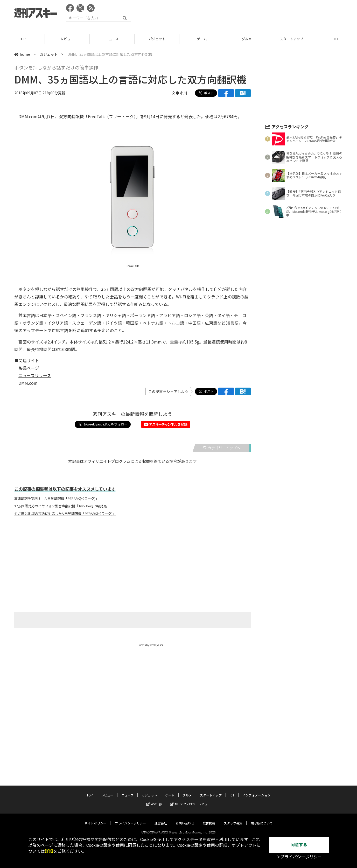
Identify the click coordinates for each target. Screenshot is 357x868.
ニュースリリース (35, 375)
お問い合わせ (185, 818)
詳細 (49, 851)
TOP (22, 39)
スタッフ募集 (233, 818)
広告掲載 (209, 818)
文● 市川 (180, 93)
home (22, 54)
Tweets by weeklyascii (150, 645)
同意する (299, 845)
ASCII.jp (154, 799)
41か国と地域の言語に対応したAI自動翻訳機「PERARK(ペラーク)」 (65, 514)
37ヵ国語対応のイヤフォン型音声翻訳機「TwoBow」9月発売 (61, 506)
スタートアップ (292, 39)
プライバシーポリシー (130, 818)
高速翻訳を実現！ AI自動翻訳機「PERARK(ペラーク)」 (57, 499)
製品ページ (29, 368)
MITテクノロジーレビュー (190, 799)
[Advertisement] (248, 14)
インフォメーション (256, 790)
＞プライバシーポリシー (299, 857)
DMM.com (28, 383)
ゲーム (202, 39)
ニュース (112, 39)
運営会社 (161, 818)
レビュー (67, 39)
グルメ (247, 39)
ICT (232, 790)
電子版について (262, 818)
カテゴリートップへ (222, 448)
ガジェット (157, 39)
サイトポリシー (95, 818)
